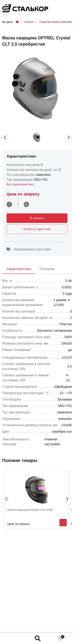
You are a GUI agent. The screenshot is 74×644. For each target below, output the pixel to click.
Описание (47, 269)
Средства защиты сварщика (56, 22)
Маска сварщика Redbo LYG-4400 (30, 510)
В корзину (37, 218)
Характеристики (19, 269)
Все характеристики (20, 184)
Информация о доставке (29, 249)
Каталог (29, 22)
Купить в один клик (37, 229)
